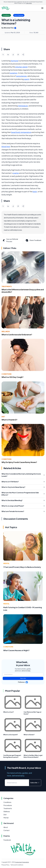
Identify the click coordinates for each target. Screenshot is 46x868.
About (6, 827)
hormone (15, 61)
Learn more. (29, 3)
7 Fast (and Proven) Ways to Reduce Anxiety (22, 567)
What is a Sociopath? (11, 735)
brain (35, 191)
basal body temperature (21, 132)
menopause (23, 106)
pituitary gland (21, 67)
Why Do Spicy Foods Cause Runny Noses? (19, 462)
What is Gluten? (29, 735)
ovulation (14, 73)
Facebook (7, 840)
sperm (27, 79)
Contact (7, 830)
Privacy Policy (5, 865)
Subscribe (23, 678)
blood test (6, 146)
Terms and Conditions (17, 865)
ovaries (16, 173)
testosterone (21, 76)
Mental (6, 563)
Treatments (7, 286)
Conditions (7, 374)
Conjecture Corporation (22, 862)
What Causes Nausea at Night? (16, 650)
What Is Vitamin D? (9, 420)
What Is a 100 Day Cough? (12, 377)
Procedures (8, 805)
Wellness (6, 331)
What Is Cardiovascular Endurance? (17, 335)
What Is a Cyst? (9, 712)
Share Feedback (33, 240)
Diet (3, 417)
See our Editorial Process (10, 240)
